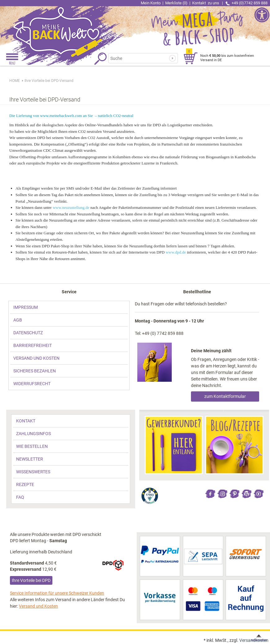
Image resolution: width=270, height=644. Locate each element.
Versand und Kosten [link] (38, 606)
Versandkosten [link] (254, 640)
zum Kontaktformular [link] (225, 396)
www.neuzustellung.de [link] (71, 207)
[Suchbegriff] (139, 58)
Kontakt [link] (206, 3)
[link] (68, 26)
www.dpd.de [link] (176, 252)
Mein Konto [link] (151, 3)
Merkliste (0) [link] (176, 3)
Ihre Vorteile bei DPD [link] (31, 580)
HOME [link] (15, 81)
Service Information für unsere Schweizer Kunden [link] (57, 593)
